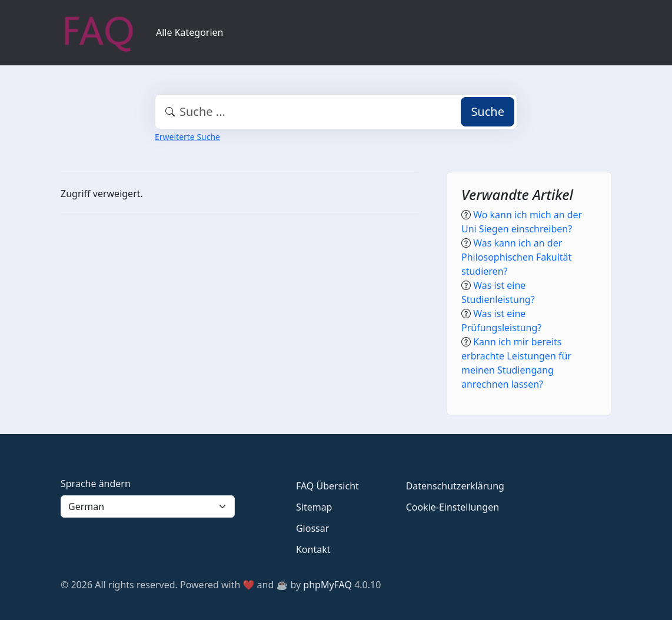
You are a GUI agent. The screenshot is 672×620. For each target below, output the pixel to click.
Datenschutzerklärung (455, 486)
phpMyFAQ (327, 585)
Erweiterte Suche (187, 137)
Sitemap (314, 507)
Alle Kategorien (190, 32)
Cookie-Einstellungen (453, 507)
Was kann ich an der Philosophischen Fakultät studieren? (516, 257)
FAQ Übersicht (327, 486)
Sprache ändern (96, 484)
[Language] (148, 506)
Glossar (312, 528)
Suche (488, 111)
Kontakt (313, 549)
